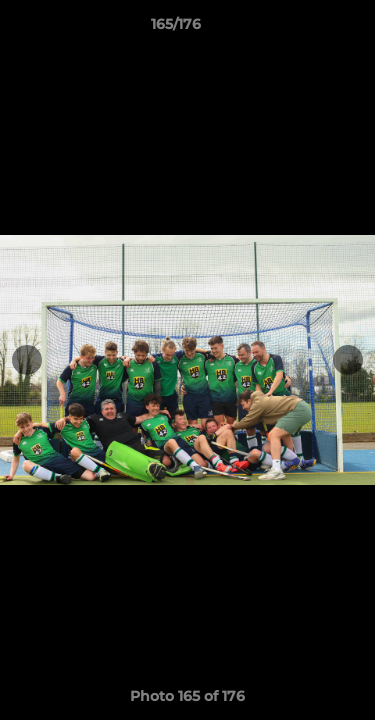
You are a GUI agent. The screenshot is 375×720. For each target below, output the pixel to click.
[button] (303, 29)
